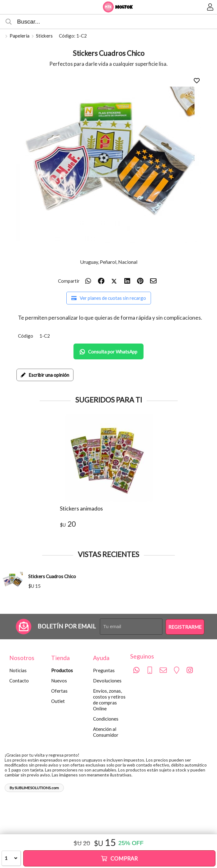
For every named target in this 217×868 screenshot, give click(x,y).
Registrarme (185, 627)
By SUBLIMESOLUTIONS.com (34, 788)
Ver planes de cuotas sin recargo (109, 298)
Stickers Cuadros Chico (52, 576)
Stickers (44, 36)
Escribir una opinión (45, 375)
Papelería (20, 36)
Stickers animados (81, 508)
